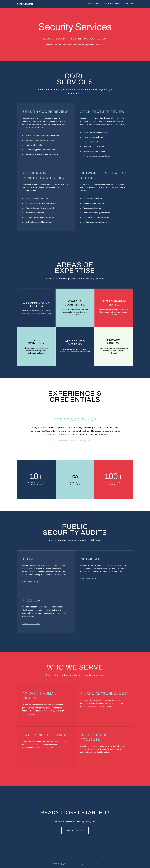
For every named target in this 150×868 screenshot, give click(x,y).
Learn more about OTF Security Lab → (75, 441)
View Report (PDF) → (31, 582)
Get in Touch (75, 830)
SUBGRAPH (25, 4)
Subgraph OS (94, 4)
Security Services (112, 4)
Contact (129, 4)
